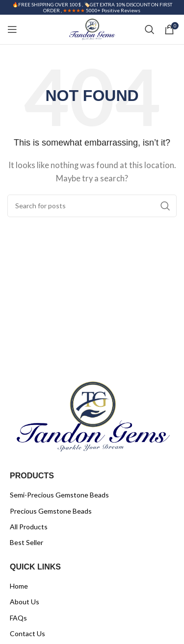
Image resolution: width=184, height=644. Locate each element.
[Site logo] (92, 28)
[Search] (150, 29)
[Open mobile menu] (12, 29)
